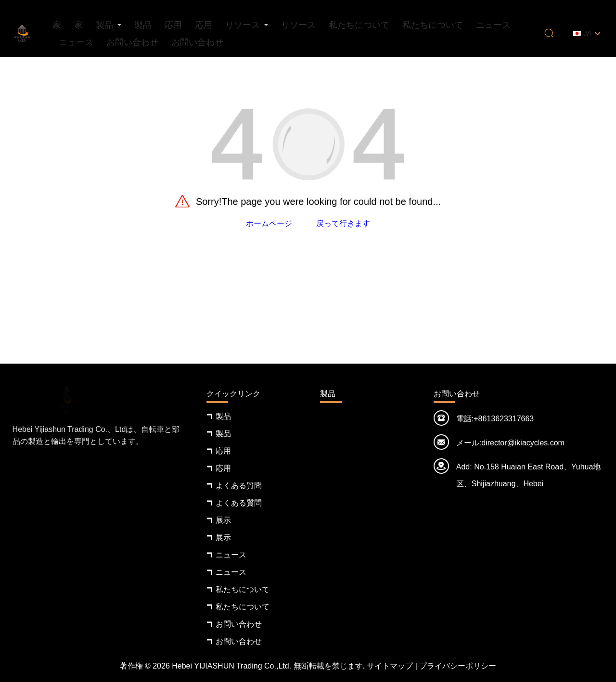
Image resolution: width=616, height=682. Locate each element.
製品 (104, 25)
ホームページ (269, 223)
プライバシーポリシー (458, 666)
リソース (243, 25)
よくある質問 (239, 486)
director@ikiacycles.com (523, 443)
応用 (173, 25)
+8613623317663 (504, 419)
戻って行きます (343, 223)
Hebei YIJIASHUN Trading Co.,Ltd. (231, 666)
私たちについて (359, 25)
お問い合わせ (132, 42)
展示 (223, 520)
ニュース (493, 25)
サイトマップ (390, 666)
